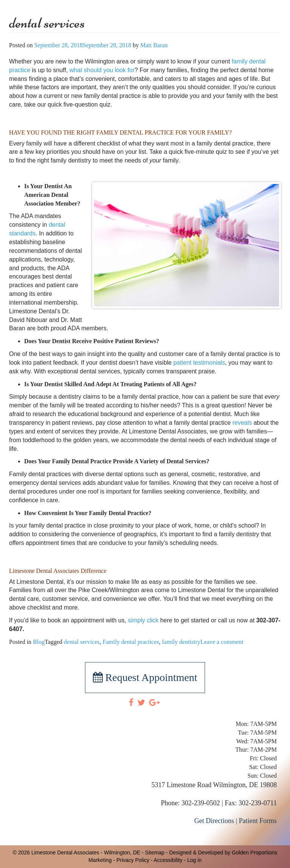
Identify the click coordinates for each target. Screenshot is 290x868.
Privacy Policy (133, 860)
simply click (143, 620)
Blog (39, 642)
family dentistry (181, 642)
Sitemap (155, 853)
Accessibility (168, 860)
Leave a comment (222, 642)
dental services (82, 642)
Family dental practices (131, 642)
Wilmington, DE (122, 853)
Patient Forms (258, 821)
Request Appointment (145, 677)
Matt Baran (154, 45)
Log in (194, 860)
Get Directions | (216, 821)
